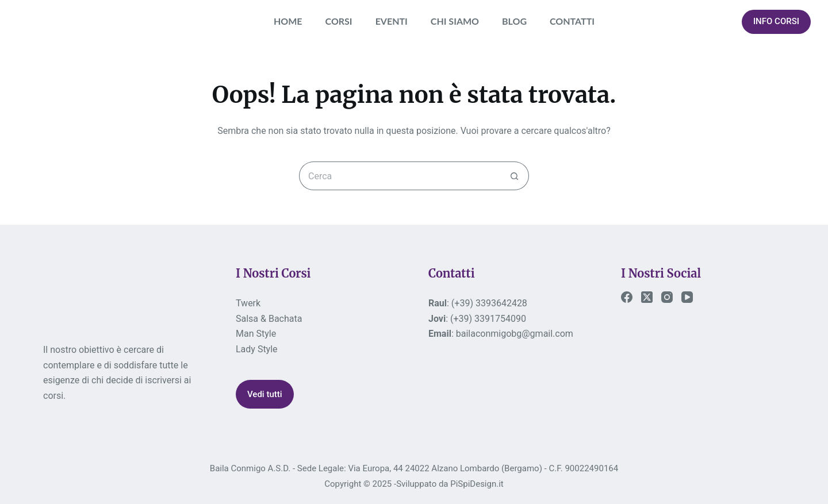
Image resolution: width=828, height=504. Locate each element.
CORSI (339, 21)
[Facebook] (627, 297)
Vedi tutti (265, 394)
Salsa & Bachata (269, 319)
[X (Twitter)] (647, 297)
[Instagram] (667, 297)
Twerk (248, 303)
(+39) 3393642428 (489, 303)
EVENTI (392, 21)
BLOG (514, 21)
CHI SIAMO (455, 21)
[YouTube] (687, 297)
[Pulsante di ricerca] (515, 176)
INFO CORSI (776, 21)
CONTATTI (572, 21)
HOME (288, 21)
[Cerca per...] (400, 176)
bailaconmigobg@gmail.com (515, 334)
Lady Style (257, 349)
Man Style (256, 334)
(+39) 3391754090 (488, 319)
